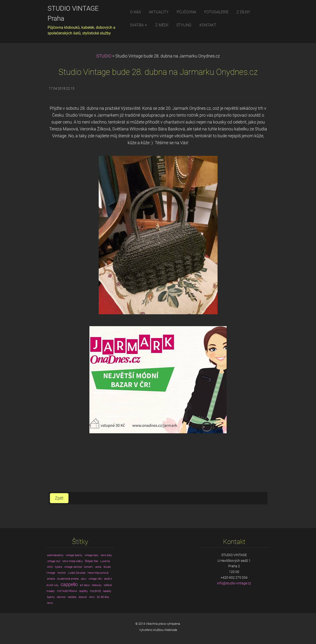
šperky (51, 597)
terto (50, 603)
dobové (83, 597)
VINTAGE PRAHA (67, 591)
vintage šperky (74, 555)
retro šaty (106, 555)
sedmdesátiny (55, 555)
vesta (98, 567)
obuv (84, 579)
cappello (69, 584)
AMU (50, 567)
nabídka (72, 597)
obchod (61, 597)
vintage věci (95, 579)
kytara (58, 567)
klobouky (97, 585)
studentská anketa (68, 579)
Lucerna (105, 561)
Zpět (59, 498)
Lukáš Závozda (77, 573)
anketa (51, 579)
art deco (85, 585)
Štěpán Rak (92, 561)
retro (92, 597)
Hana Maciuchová (98, 573)
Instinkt (62, 573)
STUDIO (104, 56)
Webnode (171, 630)
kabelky (107, 591)
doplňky (83, 591)
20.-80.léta (103, 597)
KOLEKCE (95, 591)
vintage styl (54, 561)
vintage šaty (91, 555)
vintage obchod (73, 567)
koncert (88, 567)
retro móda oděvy (73, 561)
